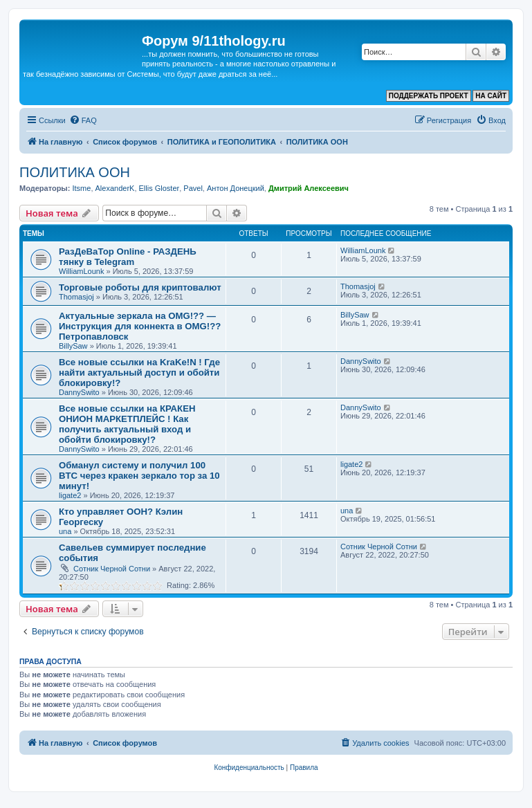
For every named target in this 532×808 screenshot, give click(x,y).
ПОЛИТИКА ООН (75, 172)
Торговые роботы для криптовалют (140, 287)
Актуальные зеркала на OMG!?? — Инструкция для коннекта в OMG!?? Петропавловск (140, 326)
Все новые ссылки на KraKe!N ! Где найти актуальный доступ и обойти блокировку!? (139, 373)
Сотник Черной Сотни (112, 569)
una (65, 531)
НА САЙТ (491, 96)
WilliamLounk (81, 271)
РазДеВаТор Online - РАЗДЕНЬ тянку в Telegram (128, 257)
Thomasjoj (76, 297)
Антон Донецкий (236, 188)
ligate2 (70, 495)
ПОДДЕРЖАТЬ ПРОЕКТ (429, 96)
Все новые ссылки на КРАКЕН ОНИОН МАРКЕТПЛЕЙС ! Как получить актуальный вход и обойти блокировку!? (127, 424)
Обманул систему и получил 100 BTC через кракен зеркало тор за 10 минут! (139, 476)
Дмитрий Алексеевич (309, 188)
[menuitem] (83, 120)
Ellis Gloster (159, 188)
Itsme (81, 188)
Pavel (193, 188)
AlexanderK (115, 188)
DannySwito (79, 392)
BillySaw (73, 346)
